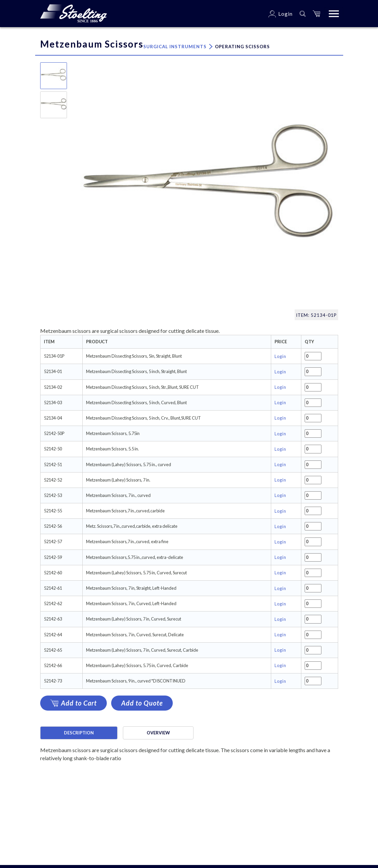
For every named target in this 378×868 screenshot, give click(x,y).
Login (280, 356)
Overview (158, 733)
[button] (316, 14)
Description (79, 733)
